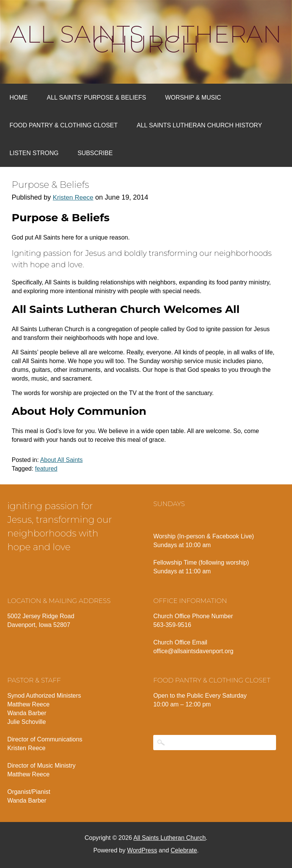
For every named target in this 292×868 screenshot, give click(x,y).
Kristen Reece (73, 198)
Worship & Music (193, 98)
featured (46, 469)
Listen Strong (34, 153)
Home (19, 98)
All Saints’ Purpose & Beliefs (96, 98)
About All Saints (61, 460)
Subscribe (95, 153)
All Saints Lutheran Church (146, 39)
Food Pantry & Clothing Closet (64, 125)
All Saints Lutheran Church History (200, 125)
